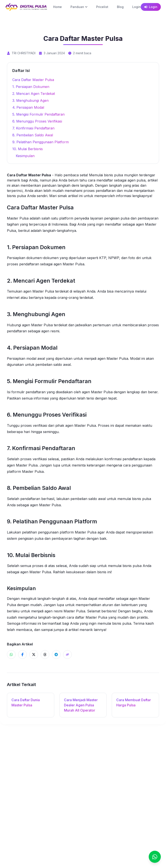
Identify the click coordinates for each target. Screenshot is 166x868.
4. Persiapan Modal (28, 107)
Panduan (79, 7)
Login (136, 7)
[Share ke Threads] (45, 655)
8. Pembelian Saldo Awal (33, 135)
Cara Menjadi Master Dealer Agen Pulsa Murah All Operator (81, 705)
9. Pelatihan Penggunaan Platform (41, 142)
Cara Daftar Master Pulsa (33, 80)
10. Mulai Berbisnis (28, 149)
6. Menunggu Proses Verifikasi (37, 121)
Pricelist (102, 7)
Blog (120, 7)
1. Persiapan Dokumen (31, 87)
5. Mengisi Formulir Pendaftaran (38, 114)
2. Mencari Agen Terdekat (34, 94)
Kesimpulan (25, 156)
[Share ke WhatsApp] (11, 655)
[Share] (67, 655)
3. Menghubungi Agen (30, 100)
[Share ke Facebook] (22, 655)
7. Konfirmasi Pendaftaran (33, 128)
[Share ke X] (34, 655)
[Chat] (155, 857)
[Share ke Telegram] (56, 655)
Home (57, 7)
